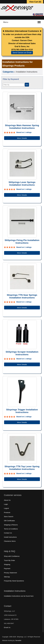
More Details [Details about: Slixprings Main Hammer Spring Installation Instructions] (22, 138)
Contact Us (8, 533)
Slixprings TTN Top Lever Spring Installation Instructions (22, 468)
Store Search (9, 517)
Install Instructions (10, 537)
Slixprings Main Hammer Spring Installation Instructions (22, 127)
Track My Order (10, 560)
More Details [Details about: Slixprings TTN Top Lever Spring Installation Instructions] (22, 479)
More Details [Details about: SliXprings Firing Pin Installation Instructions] (22, 253)
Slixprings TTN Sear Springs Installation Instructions (22, 296)
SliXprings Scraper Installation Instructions (22, 353)
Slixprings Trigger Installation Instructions (22, 411)
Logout (6, 508)
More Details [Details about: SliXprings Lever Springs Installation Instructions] (22, 195)
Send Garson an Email (22, 53)
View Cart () (35, 2)
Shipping (7, 564)
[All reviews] (10, 132)
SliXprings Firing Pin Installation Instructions (22, 242)
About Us (7, 500)
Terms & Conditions (11, 529)
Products (7, 512)
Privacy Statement (10, 573)
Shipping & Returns (11, 525)
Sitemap (7, 577)
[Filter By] (14, 85)
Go (27, 85)
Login (6, 504)
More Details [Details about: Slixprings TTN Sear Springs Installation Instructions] (22, 308)
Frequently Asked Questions (14, 581)
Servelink (18, 641)
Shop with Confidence (12, 556)
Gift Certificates (9, 521)
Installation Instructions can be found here (19, 596)
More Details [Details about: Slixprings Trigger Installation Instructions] (22, 422)
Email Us (7, 627)
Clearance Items (10, 541)
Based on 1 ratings (24, 132)
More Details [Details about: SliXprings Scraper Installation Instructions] (22, 364)
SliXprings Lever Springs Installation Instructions (22, 184)
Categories (8, 72)
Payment (7, 569)
